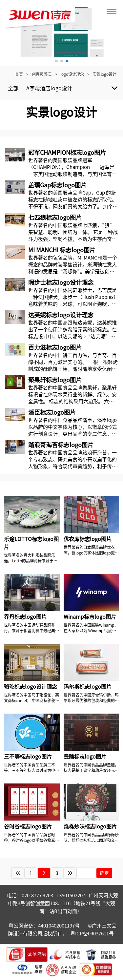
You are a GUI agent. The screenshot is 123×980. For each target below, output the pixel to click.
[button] (56, 61)
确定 (104, 873)
